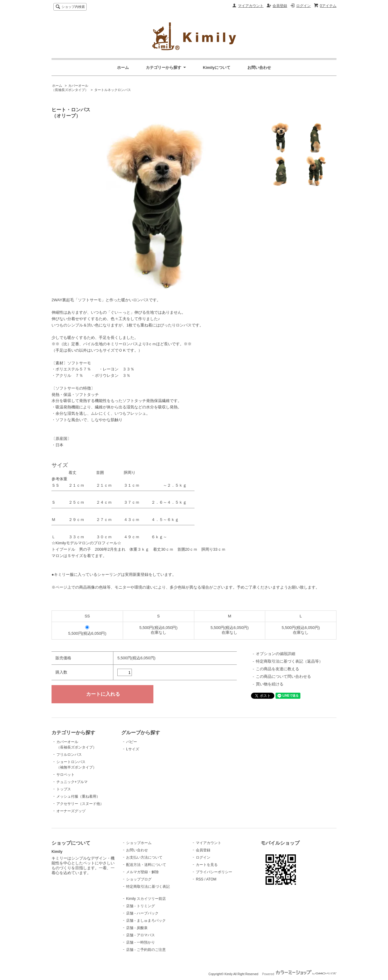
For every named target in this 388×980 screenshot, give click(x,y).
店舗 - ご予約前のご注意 (146, 950)
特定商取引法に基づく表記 (148, 887)
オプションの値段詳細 (276, 654)
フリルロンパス (69, 755)
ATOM (211, 879)
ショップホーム (139, 843)
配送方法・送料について (146, 865)
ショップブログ (139, 879)
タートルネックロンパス (113, 90)
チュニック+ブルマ (72, 782)
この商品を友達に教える (278, 669)
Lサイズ (133, 749)
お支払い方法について (144, 857)
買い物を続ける (270, 684)
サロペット (65, 775)
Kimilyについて (217, 68)
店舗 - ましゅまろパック (146, 921)
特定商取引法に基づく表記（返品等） (289, 661)
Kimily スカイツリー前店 (146, 899)
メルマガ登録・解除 (142, 872)
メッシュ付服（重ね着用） (78, 796)
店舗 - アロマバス (140, 935)
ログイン (303, 6)
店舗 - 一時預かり (140, 942)
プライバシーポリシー (214, 872)
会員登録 (280, 6)
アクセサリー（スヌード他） (80, 804)
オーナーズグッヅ (71, 811)
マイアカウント (251, 6)
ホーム (123, 68)
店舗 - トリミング (140, 906)
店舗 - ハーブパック (142, 913)
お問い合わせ (259, 68)
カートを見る (207, 865)
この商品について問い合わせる (283, 676)
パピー (132, 742)
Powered (299, 974)
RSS (200, 879)
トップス (64, 789)
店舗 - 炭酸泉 (137, 928)
